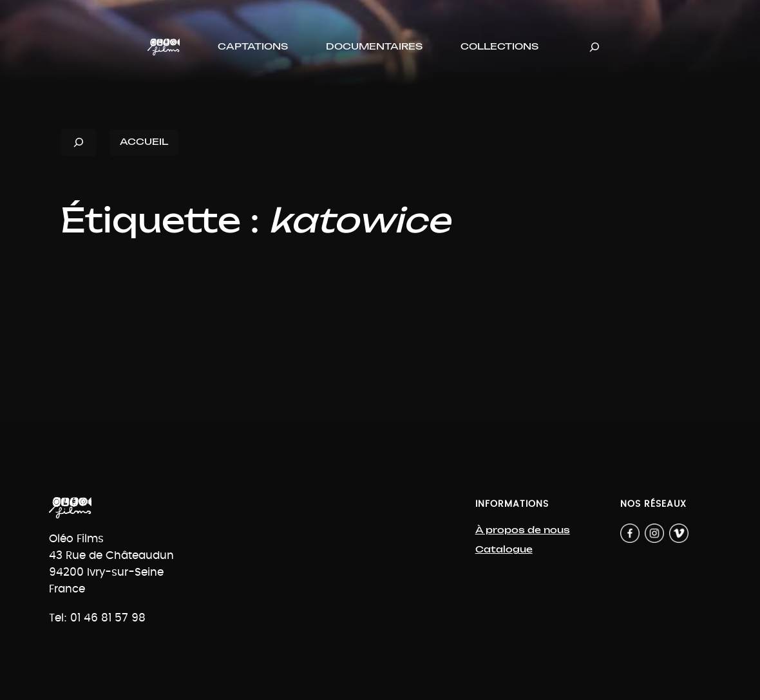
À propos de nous (523, 530)
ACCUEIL (144, 142)
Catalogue (504, 550)
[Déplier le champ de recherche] (594, 47)
